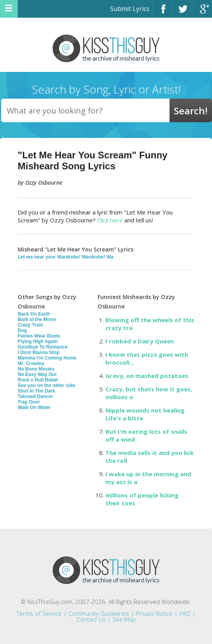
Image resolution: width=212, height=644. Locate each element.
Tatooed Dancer (35, 396)
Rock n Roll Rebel (38, 380)
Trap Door (29, 402)
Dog (22, 330)
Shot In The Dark (36, 391)
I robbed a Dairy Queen (140, 341)
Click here (110, 220)
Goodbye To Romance (42, 347)
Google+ (202, 12)
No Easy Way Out (37, 374)
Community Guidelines (99, 613)
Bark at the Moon (37, 319)
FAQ (185, 613)
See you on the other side (46, 385)
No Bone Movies (36, 369)
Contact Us (91, 619)
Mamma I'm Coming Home (47, 358)
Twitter (182, 12)
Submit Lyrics (130, 9)
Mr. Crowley (31, 363)
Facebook (163, 12)
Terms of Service (39, 613)
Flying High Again (38, 341)
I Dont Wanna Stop (39, 352)
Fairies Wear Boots (39, 336)
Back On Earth (34, 314)
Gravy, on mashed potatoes (147, 376)
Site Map (124, 619)
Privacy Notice (154, 613)
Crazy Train (30, 325)
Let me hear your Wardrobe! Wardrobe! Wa (65, 257)
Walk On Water (34, 407)
